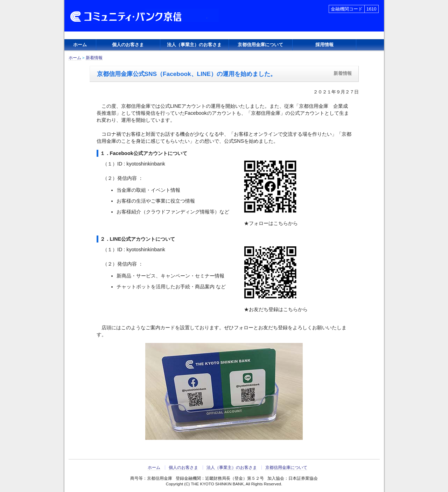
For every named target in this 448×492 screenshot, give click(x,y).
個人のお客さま (128, 45)
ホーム (80, 45)
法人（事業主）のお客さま (194, 45)
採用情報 (324, 45)
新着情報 (94, 58)
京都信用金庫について (260, 45)
